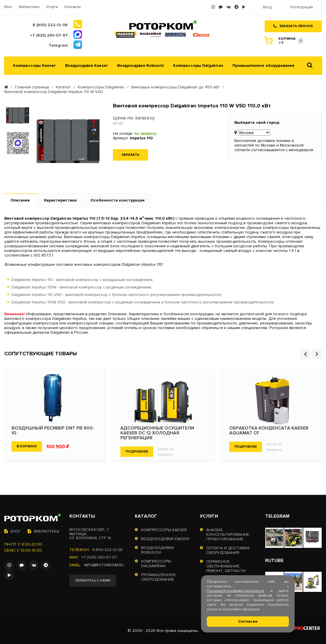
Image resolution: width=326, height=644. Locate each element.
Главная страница (32, 87)
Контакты (73, 7)
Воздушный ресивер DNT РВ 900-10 (53, 430)
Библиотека (29, 7)
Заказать (130, 154)
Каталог (63, 87)
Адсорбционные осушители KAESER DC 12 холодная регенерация (157, 433)
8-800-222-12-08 (107, 549)
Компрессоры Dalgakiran (198, 65)
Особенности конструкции (117, 200)
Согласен (248, 621)
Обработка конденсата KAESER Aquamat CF (269, 430)
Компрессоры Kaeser (34, 65)
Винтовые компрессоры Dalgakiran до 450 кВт (175, 87)
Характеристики (60, 200)
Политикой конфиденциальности (236, 591)
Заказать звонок (293, 25)
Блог (8, 7)
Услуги (52, 7)
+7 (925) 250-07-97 (99, 557)
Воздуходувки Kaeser (87, 65)
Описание (20, 200)
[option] (18, 115)
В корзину (27, 446)
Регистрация (302, 7)
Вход (268, 7)
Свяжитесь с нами (93, 580)
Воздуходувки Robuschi (141, 65)
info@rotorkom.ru (105, 564)
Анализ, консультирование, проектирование (228, 534)
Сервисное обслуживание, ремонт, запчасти (226, 566)
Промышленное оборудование (264, 65)
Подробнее (137, 451)
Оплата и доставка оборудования (228, 550)
